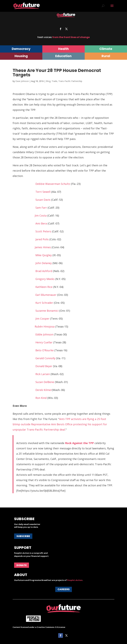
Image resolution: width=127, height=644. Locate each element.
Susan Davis (43, 200)
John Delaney (44, 263)
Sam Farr (41, 208)
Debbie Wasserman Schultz (53, 184)
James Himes (43, 247)
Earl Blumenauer (46, 295)
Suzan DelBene (45, 382)
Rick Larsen (43, 374)
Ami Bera (41, 223)
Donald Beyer (44, 366)
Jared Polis (42, 239)
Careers (64, 589)
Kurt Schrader (44, 303)
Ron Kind (41, 398)
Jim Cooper (42, 319)
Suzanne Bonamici (47, 311)
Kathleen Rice (44, 287)
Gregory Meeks (45, 279)
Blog (48, 81)
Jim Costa (41, 215)
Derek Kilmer (44, 390)
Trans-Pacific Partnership (70, 81)
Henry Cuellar (44, 342)
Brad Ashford (44, 271)
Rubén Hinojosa (45, 326)
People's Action (75, 580)
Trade (54, 81)
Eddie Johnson (44, 334)
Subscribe (23, 536)
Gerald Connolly (45, 358)
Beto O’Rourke (45, 350)
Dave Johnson (22, 81)
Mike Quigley (44, 255)
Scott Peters (43, 231)
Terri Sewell (43, 192)
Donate (22, 565)
